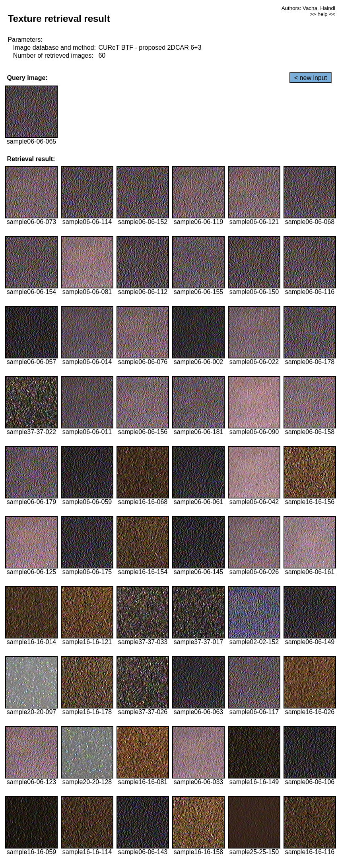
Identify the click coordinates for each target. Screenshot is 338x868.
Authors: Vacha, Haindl (308, 8)
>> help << (322, 14)
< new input (311, 78)
